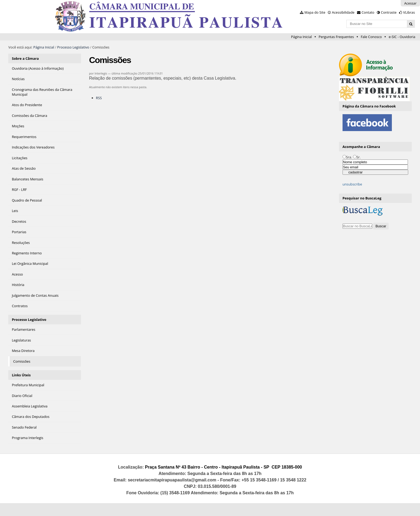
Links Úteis (21, 375)
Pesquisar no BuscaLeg (362, 198)
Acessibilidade (343, 12)
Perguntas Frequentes (336, 37)
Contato (368, 12)
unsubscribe (352, 184)
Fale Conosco (371, 37)
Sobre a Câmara (25, 58)
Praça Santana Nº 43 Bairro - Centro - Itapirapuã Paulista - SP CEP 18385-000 (224, 467)
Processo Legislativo (73, 47)
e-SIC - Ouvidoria (402, 37)
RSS (99, 98)
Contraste (389, 12)
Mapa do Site (315, 12)
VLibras (409, 12)
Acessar (410, 3)
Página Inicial (302, 37)
